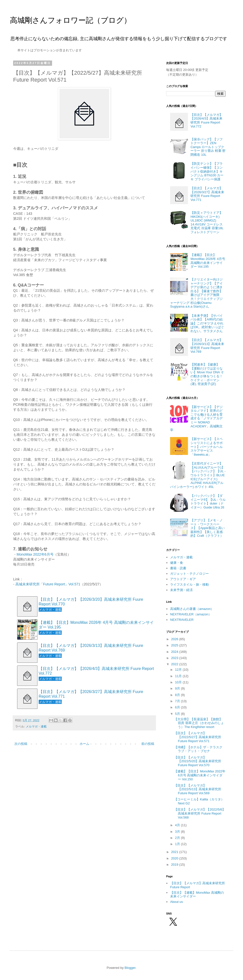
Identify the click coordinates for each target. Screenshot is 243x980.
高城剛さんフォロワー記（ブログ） (71, 20)
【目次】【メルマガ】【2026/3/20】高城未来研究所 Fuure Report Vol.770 (91, 602)
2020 (175, 858)
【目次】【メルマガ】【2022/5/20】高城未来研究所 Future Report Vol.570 (198, 761)
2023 (175, 658)
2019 (175, 865)
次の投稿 (21, 744)
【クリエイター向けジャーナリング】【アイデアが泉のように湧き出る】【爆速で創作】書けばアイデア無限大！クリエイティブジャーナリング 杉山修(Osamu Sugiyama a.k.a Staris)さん (196, 293)
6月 (178, 707)
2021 (175, 852)
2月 (178, 838)
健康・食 (177, 563)
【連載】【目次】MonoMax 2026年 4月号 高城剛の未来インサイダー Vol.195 (96, 625)
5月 (178, 714)
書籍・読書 (178, 568)
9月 (178, 688)
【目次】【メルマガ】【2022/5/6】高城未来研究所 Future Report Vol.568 (200, 813)
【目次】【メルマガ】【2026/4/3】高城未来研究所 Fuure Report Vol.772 (96, 671)
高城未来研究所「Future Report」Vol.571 (48, 584)
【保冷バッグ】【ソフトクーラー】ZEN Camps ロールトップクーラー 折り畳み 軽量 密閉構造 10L (208, 147)
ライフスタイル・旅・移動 (189, 585)
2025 (175, 645)
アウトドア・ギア (183, 579)
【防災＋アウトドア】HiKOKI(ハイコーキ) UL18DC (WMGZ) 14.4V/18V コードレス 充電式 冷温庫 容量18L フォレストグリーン (207, 222)
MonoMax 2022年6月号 (35, 554)
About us (176, 902)
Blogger (130, 968)
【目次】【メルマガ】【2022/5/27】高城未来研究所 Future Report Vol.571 (198, 737)
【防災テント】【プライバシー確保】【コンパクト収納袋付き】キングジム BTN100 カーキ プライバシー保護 (207, 171)
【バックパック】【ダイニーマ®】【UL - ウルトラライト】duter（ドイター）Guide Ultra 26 (208, 502)
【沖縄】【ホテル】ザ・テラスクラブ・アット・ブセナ (198, 749)
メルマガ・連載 (36, 726)
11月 (179, 676)
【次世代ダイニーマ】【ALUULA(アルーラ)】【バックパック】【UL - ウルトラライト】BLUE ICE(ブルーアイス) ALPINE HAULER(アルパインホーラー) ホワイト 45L (198, 475)
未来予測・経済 (181, 590)
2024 (175, 652)
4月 (178, 825)
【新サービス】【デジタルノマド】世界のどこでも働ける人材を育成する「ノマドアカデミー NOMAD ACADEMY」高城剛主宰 (196, 419)
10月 (179, 682)
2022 (175, 664)
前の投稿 (148, 744)
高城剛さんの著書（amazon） (192, 609)
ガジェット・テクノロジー (189, 574)
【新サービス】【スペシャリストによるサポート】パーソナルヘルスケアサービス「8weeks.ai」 (207, 447)
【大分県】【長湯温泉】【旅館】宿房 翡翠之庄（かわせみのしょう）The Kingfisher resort (199, 723)
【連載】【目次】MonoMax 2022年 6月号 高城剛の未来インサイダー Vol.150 (200, 775)
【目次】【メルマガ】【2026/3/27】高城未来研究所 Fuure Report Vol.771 (91, 694)
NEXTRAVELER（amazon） (191, 614)
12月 (179, 670)
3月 (178, 832)
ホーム (84, 744)
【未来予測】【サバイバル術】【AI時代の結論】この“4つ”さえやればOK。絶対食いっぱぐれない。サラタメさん (207, 323)
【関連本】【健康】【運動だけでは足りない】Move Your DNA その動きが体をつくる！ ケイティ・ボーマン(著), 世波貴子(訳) (207, 374)
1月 (178, 844)
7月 (178, 701)
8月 (178, 695)
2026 (175, 639)
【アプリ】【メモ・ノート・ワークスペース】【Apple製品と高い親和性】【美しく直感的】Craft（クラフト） (207, 528)
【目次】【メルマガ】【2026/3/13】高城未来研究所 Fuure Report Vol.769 (91, 648)
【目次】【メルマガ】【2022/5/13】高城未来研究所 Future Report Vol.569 (198, 789)
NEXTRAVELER (182, 620)
